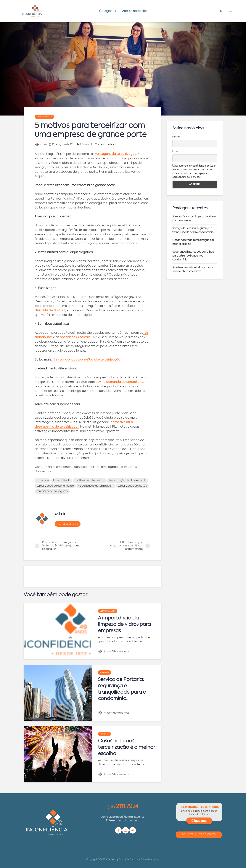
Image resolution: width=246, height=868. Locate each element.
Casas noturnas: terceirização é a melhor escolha (127, 747)
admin (41, 145)
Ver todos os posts (68, 524)
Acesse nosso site (135, 11)
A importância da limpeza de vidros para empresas (124, 624)
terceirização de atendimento (55, 486)
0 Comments (86, 145)
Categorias (107, 11)
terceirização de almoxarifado (128, 480)
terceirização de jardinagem (96, 486)
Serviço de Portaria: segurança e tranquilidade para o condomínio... (122, 689)
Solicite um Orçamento (199, 835)
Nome (176, 137)
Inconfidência (62, 480)
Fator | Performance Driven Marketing (139, 860)
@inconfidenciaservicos (114, 652)
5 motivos (43, 480)
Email (175, 151)
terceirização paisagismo (52, 491)
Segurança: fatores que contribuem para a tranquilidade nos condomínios (194, 256)
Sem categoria (44, 117)
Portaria (104, 673)
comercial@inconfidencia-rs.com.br (123, 817)
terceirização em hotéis (132, 486)
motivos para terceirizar (90, 480)
